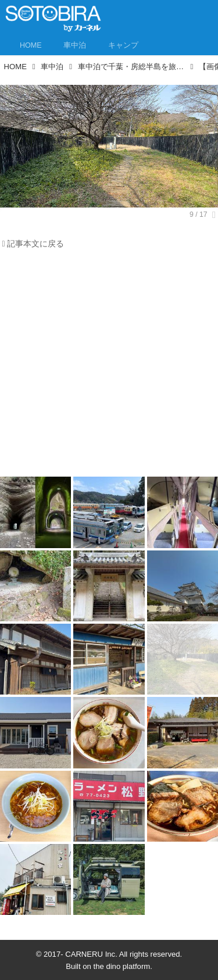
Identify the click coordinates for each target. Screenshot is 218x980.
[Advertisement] (109, 366)
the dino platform (122, 966)
